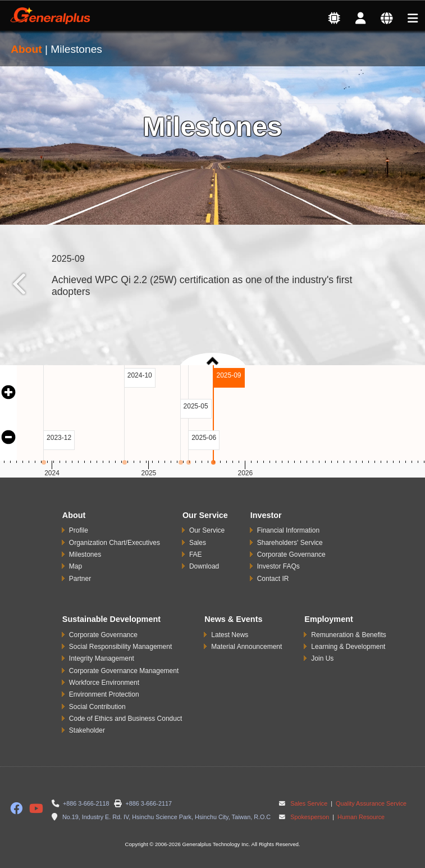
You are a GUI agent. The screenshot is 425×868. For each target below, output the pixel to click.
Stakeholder (87, 730)
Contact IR (273, 579)
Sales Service (309, 803)
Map (76, 566)
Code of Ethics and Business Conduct (125, 719)
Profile (79, 530)
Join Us (322, 658)
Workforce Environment (104, 683)
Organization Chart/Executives (115, 543)
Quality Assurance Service (370, 803)
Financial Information (288, 530)
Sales (198, 543)
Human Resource (360, 817)
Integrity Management (102, 658)
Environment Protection (104, 694)
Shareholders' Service (290, 543)
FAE (196, 555)
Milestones (85, 555)
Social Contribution (97, 707)
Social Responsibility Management (120, 647)
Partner (80, 579)
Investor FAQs (278, 566)
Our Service (207, 530)
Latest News (230, 635)
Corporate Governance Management (124, 671)
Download (204, 566)
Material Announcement (246, 647)
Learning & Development (348, 647)
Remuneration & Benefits (348, 635)
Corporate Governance (291, 555)
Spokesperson (310, 817)
